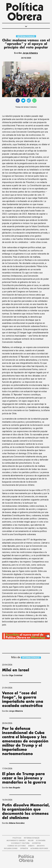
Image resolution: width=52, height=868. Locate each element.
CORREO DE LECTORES (17, 846)
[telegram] (29, 101)
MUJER (31, 841)
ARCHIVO (41, 846)
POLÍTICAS (17, 838)
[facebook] (18, 101)
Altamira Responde (39, 848)
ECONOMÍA (41, 841)
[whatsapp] (34, 101)
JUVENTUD (36, 843)
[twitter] (23, 101)
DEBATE (31, 846)
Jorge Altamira (30, 53)
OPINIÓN (24, 848)
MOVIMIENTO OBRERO (16, 841)
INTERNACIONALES (26, 36)
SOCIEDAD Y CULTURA (20, 843)
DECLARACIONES (11, 848)
